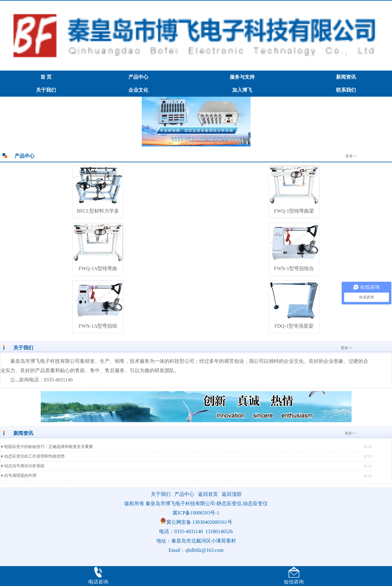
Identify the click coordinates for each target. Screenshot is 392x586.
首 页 (46, 77)
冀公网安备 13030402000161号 (196, 522)
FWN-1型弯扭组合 (294, 268)
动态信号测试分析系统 (24, 466)
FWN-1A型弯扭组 (98, 326)
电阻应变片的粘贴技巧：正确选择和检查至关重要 (48, 447)
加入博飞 (242, 90)
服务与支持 (242, 77)
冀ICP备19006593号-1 (196, 513)
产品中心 (138, 77)
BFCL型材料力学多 (98, 211)
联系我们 (346, 90)
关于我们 (46, 90)
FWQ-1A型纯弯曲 (98, 268)
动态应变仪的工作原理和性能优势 (34, 456)
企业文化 (138, 90)
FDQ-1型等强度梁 (294, 326)
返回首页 (208, 494)
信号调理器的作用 (20, 475)
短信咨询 (294, 582)
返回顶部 (232, 494)
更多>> (351, 156)
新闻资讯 (346, 77)
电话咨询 (98, 582)
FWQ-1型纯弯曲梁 (294, 211)
